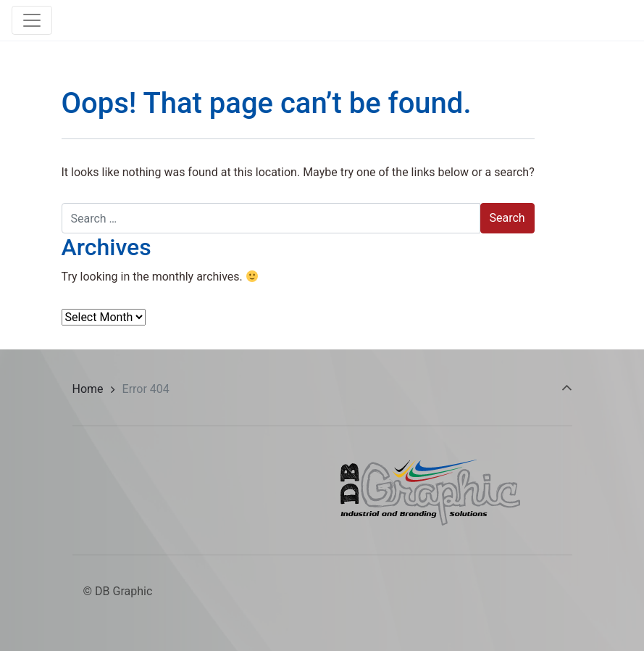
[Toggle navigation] (32, 20)
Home (88, 389)
